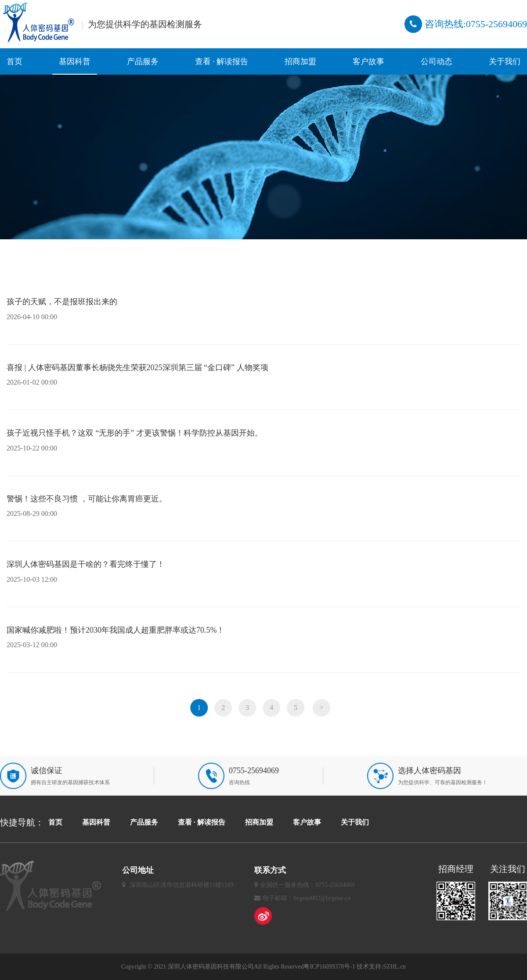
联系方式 (270, 870)
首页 (14, 61)
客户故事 (368, 61)
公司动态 (437, 61)
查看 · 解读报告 (222, 61)
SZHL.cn (394, 967)
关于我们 (505, 61)
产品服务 (143, 61)
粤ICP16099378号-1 (329, 967)
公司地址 (138, 870)
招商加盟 (300, 61)
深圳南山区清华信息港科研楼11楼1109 (182, 885)
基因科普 (75, 61)
